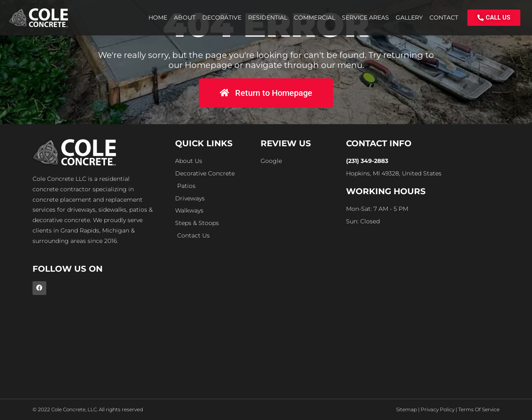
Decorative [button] (222, 17)
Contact (444, 17)
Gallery (409, 17)
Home (158, 17)
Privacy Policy (438, 409)
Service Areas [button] (365, 17)
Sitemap (407, 409)
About (185, 17)
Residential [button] (268, 17)
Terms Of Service (479, 409)
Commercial (315, 17)
